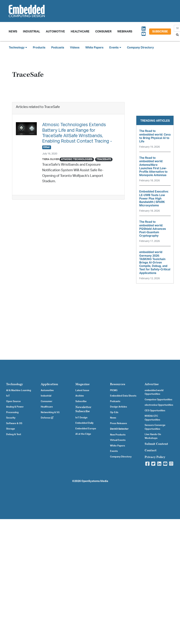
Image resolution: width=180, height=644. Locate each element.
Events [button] (115, 47)
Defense (47, 418)
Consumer (103, 32)
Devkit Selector (119, 429)
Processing (12, 412)
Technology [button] (18, 47)
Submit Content (156, 444)
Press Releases (118, 423)
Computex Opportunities (158, 400)
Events (114, 451)
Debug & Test (14, 434)
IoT (8, 396)
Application (49, 384)
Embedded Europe (86, 429)
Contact (151, 450)
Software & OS (14, 423)
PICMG (114, 390)
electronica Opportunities (159, 405)
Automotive (55, 32)
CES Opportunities (155, 411)
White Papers (94, 48)
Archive (80, 396)
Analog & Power (15, 407)
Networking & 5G (50, 412)
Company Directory (140, 48)
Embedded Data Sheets (123, 396)
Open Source (13, 401)
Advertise (152, 384)
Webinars (125, 32)
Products (39, 48)
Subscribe (160, 32)
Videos (75, 48)
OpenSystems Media (95, 481)
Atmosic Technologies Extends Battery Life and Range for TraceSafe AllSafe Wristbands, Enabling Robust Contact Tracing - (77, 136)
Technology (15, 384)
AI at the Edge (83, 434)
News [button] (13, 32)
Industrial (31, 32)
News (113, 418)
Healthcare (80, 32)
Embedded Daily (84, 423)
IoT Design (81, 418)
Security (11, 418)
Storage (11, 429)
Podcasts (58, 48)
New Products (118, 435)
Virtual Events (118, 440)
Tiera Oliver (51, 159)
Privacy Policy (155, 457)
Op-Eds (114, 412)
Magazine (83, 384)
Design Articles (118, 407)
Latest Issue (82, 390)
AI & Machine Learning (19, 390)
